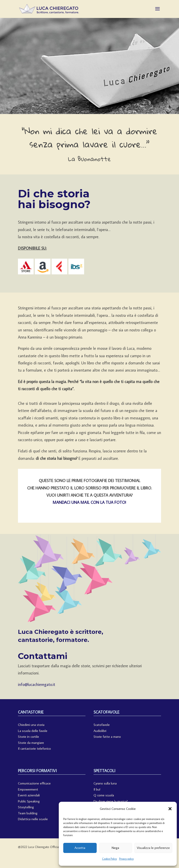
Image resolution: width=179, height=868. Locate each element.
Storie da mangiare (31, 743)
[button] (170, 809)
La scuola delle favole (33, 731)
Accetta (80, 848)
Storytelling (26, 807)
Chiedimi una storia (31, 725)
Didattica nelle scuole (33, 819)
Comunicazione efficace (34, 783)
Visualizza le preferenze (153, 848)
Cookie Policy (109, 859)
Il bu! (97, 789)
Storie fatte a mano (107, 737)
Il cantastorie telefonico (34, 748)
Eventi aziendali (29, 795)
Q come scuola (104, 795)
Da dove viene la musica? (111, 801)
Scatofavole (102, 725)
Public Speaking (29, 801)
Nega (115, 848)
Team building (28, 813)
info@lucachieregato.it (37, 684)
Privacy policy (126, 859)
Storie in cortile (28, 737)
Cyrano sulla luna (105, 783)
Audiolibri (100, 731)
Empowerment (28, 789)
